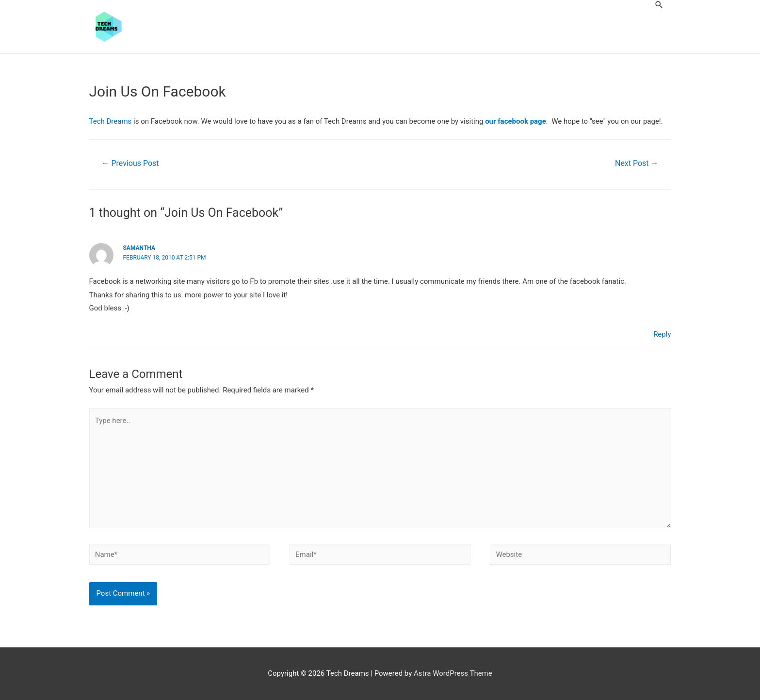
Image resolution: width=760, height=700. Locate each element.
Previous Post (130, 163)
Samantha (139, 248)
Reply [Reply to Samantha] (662, 334)
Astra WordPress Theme (453, 673)
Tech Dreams (111, 121)
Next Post (637, 163)
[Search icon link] (659, 5)
